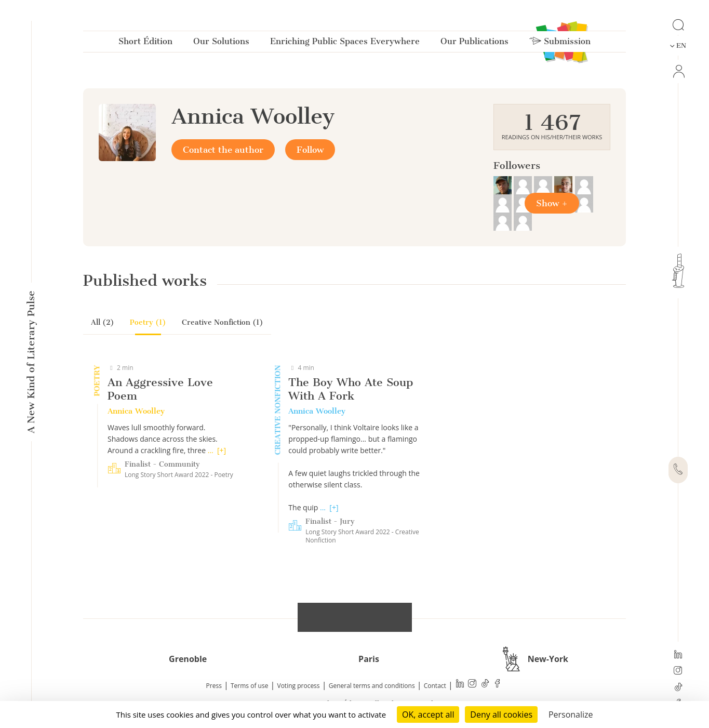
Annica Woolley (136, 411)
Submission (560, 43)
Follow (310, 150)
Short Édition (145, 43)
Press (214, 686)
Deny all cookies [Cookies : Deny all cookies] (501, 714)
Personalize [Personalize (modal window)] (571, 714)
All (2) (103, 322)
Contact (435, 686)
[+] (222, 450)
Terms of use (249, 686)
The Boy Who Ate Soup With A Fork (351, 389)
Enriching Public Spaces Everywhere (345, 43)
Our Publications (474, 43)
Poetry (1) (148, 322)
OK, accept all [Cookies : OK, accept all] (428, 714)
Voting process (299, 686)
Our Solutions (221, 43)
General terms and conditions (372, 686)
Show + (552, 203)
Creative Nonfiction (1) (223, 322)
